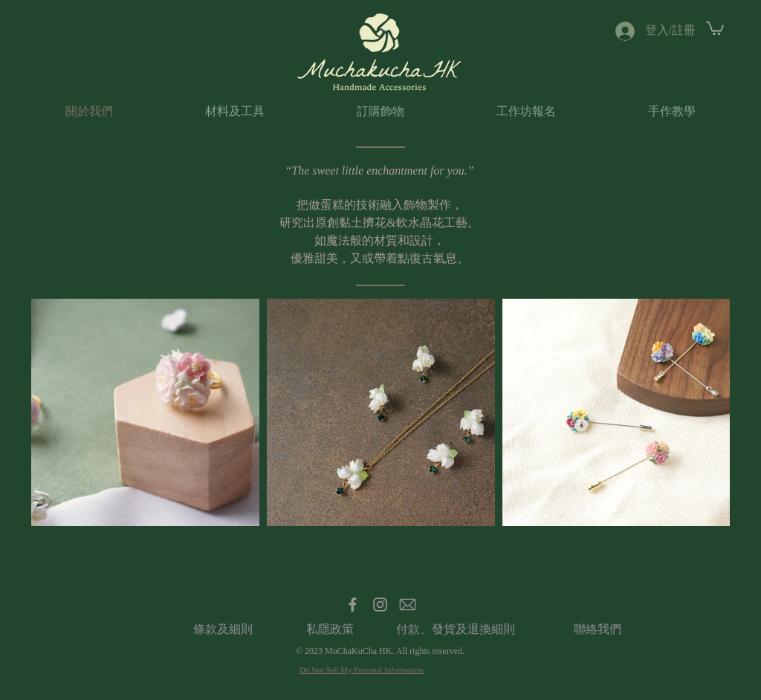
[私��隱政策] (330, 629)
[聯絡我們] (597, 629)
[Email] (408, 605)
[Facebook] (353, 605)
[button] (715, 27)
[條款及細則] (223, 629)
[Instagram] (380, 605)
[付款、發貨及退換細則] (456, 629)
